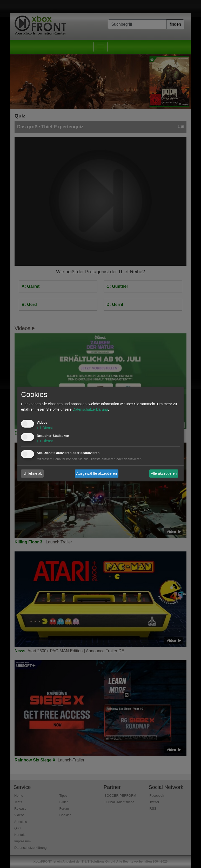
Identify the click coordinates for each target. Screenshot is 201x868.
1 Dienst (45, 428)
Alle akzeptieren (164, 473)
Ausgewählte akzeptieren (97, 473)
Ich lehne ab (32, 473)
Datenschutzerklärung (90, 410)
